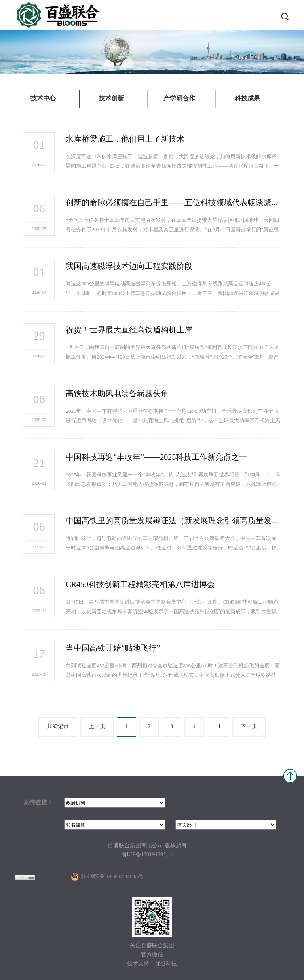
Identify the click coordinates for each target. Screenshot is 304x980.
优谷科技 (166, 964)
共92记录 (58, 727)
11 (218, 727)
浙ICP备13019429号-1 (147, 855)
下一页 (249, 727)
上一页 (97, 727)
